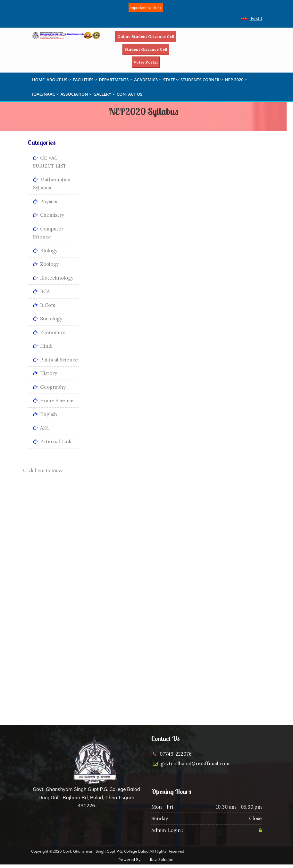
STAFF (171, 80)
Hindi (43, 346)
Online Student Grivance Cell (146, 36)
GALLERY (104, 94)
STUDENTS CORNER (202, 80)
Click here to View (43, 470)
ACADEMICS (148, 80)
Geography (49, 387)
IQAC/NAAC (45, 94)
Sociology (47, 319)
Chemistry (48, 215)
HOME (38, 80)
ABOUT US (59, 80)
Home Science (53, 400)
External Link (52, 442)
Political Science (55, 360)
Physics (45, 201)
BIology (45, 251)
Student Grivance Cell (146, 49)
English (45, 414)
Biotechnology (53, 278)
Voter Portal (146, 62)
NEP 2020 (236, 80)
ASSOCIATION (76, 94)
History (45, 373)
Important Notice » (146, 8)
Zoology (46, 264)
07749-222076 (176, 754)
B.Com (44, 305)
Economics (49, 332)
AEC (41, 428)
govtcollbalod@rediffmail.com (195, 764)
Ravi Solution (162, 859)
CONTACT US (130, 94)
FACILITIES (85, 80)
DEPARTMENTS (115, 80)
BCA (41, 291)
